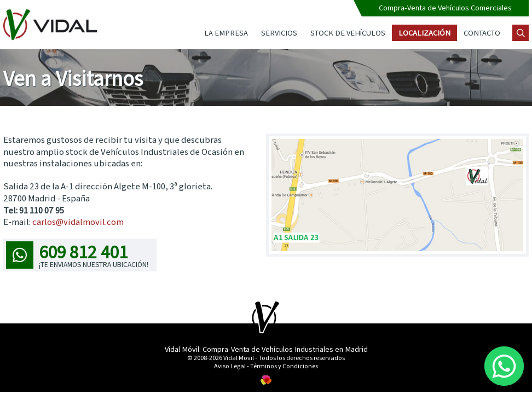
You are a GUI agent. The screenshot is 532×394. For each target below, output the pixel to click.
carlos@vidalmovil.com (78, 221)
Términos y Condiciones (284, 366)
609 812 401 (77, 254)
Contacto (482, 33)
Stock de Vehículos (348, 33)
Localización (424, 33)
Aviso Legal (230, 366)
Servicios (279, 33)
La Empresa (226, 33)
